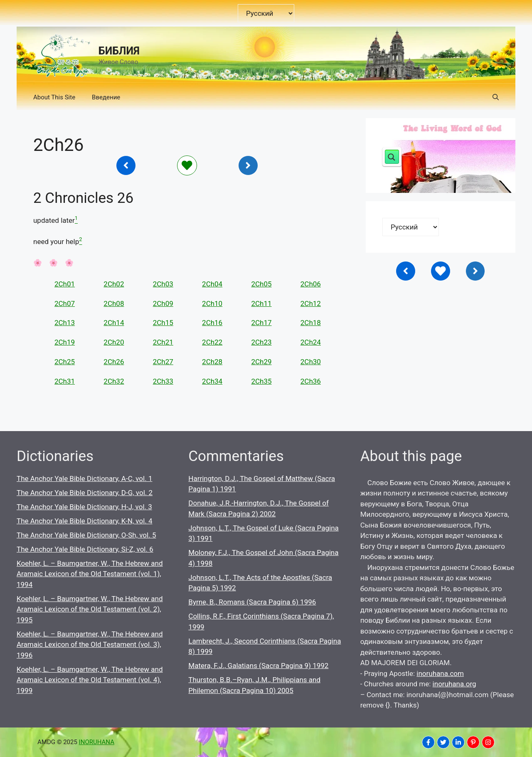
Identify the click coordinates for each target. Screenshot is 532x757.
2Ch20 (114, 342)
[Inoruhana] (126, 165)
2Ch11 (261, 303)
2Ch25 (65, 362)
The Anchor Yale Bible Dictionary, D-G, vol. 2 (85, 493)
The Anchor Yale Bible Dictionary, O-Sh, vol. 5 (86, 535)
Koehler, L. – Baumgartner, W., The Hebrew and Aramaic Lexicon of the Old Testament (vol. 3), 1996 (90, 645)
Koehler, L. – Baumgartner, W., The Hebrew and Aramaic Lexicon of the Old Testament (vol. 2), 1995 (90, 609)
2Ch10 (212, 303)
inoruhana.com (440, 673)
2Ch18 (311, 323)
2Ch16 (212, 323)
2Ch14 (114, 323)
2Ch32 (114, 381)
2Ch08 (114, 303)
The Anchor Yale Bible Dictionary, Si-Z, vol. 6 (85, 549)
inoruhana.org (454, 684)
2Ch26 (114, 362)
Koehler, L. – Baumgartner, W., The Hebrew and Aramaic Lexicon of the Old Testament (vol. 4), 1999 (90, 680)
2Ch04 (212, 284)
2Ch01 (65, 284)
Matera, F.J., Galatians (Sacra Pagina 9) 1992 (258, 666)
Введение (106, 97)
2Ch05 (261, 284)
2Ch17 (261, 323)
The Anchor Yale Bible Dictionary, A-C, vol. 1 (84, 478)
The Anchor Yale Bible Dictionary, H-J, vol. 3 (84, 507)
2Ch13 (65, 323)
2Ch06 (311, 284)
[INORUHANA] (428, 742)
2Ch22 (212, 342)
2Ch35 (261, 381)
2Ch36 (311, 381)
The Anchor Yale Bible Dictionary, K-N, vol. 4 (85, 521)
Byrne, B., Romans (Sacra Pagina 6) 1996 (252, 602)
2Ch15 (163, 323)
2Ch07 (65, 303)
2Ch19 (65, 342)
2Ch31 (65, 381)
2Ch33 (163, 381)
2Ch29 (261, 362)
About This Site (54, 97)
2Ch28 (212, 362)
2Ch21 (163, 342)
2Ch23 (261, 342)
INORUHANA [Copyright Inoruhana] (97, 742)
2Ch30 (311, 362)
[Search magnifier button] (392, 157)
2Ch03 (163, 284)
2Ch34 (212, 381)
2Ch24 (311, 342)
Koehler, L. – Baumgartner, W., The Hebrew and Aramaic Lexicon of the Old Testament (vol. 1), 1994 (90, 574)
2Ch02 (114, 284)
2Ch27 (163, 362)
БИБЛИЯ (119, 51)
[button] (496, 97)
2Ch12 (311, 303)
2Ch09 (163, 303)
